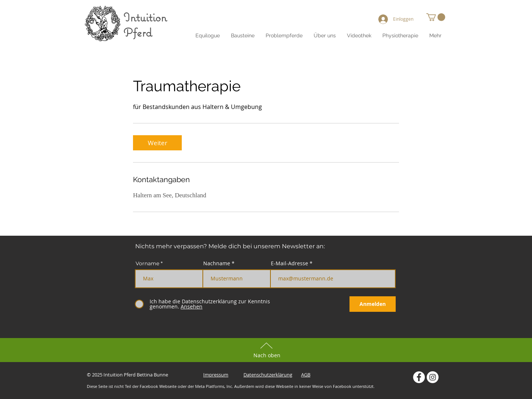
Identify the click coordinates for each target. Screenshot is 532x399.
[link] (157, 143)
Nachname (217, 263)
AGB (306, 375)
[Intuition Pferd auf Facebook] (419, 377)
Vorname (147, 263)
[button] (325, 35)
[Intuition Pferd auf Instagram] (433, 377)
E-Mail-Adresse (289, 263)
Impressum (216, 375)
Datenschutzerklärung (268, 375)
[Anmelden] (373, 304)
